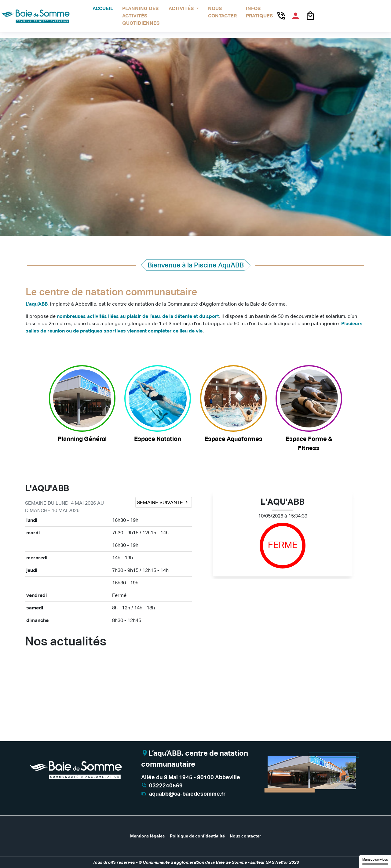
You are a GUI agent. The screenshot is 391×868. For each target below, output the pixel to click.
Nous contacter (222, 12)
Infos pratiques (259, 12)
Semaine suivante (163, 502)
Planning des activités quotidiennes (141, 16)
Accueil (103, 8)
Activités (182, 8)
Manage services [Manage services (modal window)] (375, 861)
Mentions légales (148, 836)
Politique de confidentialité (197, 836)
